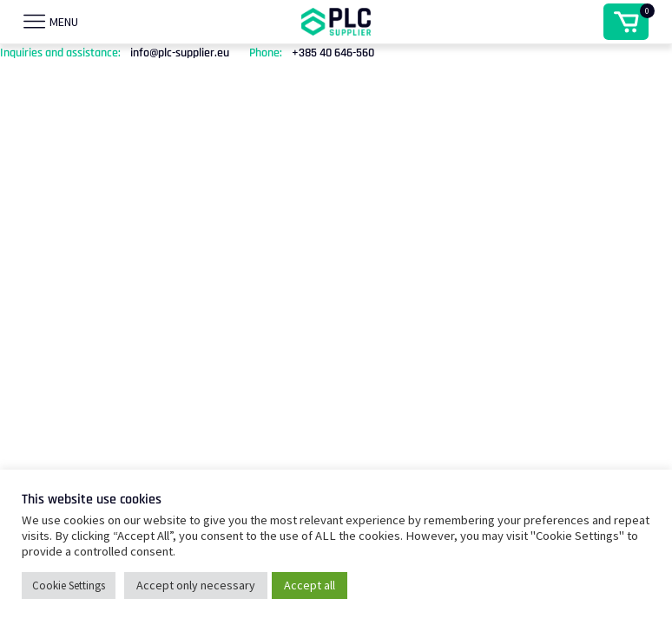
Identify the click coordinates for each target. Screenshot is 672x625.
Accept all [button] (310, 585)
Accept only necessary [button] (196, 585)
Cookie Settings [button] (69, 586)
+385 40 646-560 (333, 53)
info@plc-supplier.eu (180, 53)
